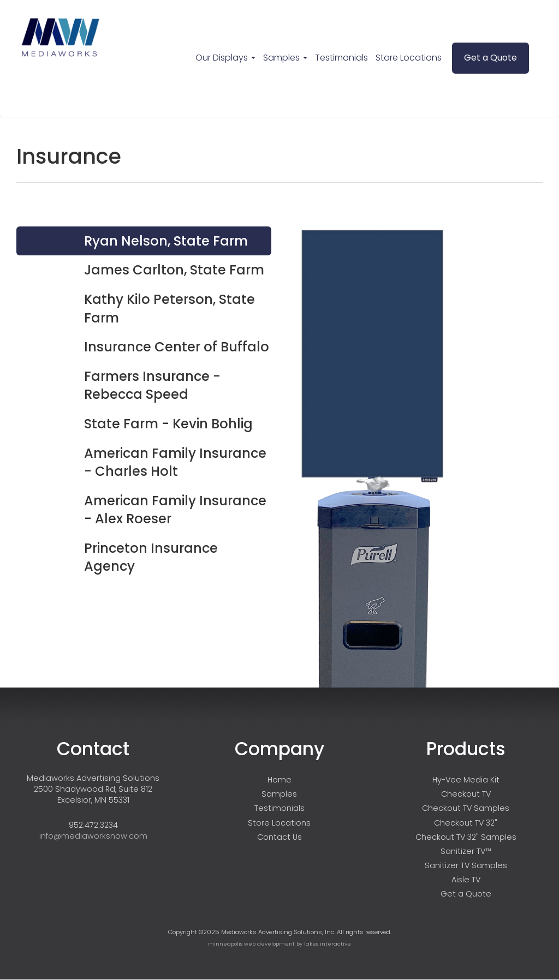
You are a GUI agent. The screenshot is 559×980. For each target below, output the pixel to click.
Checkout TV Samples (466, 808)
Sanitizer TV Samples (466, 865)
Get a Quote (490, 58)
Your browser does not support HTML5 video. (372, 267)
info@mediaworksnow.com (93, 836)
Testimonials (341, 58)
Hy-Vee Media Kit (466, 780)
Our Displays (225, 58)
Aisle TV (466, 880)
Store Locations (409, 58)
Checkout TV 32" (466, 823)
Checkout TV (466, 794)
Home (279, 780)
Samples (285, 58)
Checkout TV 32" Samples (466, 837)
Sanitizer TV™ (466, 851)
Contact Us (279, 837)
